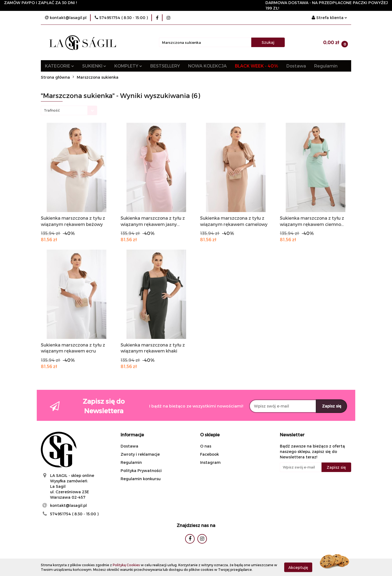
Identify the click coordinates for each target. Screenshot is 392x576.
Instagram (210, 462)
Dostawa (296, 66)
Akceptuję (298, 567)
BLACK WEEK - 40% (257, 66)
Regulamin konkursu (141, 479)
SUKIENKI (94, 66)
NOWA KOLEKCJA (207, 66)
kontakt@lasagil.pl (68, 505)
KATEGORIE (59, 66)
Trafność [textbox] (52, 110)
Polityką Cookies (126, 565)
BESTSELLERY (165, 66)
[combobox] (69, 110)
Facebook (209, 454)
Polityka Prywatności (141, 471)
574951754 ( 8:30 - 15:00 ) (74, 514)
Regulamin (326, 66)
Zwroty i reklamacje (140, 454)
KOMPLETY (128, 66)
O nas (206, 446)
